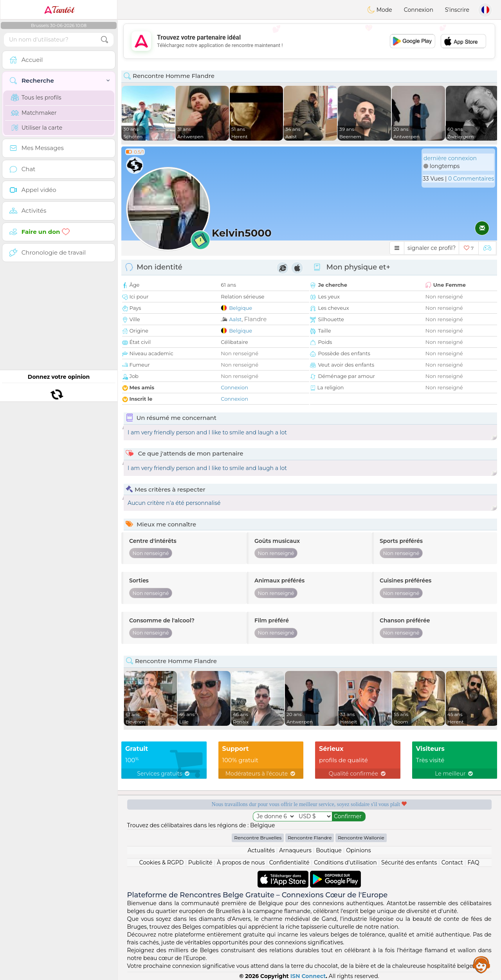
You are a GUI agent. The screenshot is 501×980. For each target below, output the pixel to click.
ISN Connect (308, 976)
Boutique (329, 850)
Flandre (256, 319)
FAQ (473, 862)
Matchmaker (34, 113)
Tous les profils (36, 98)
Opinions (358, 850)
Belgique (241, 308)
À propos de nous (241, 862)
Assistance (481, 964)
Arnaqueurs (295, 850)
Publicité (200, 862)
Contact (452, 862)
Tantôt (59, 10)
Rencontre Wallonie (361, 838)
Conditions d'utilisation (345, 862)
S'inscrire (457, 10)
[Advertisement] (309, 41)
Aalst (235, 319)
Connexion (419, 10)
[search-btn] (105, 40)
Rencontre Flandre (310, 838)
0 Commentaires (471, 179)
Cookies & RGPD (162, 862)
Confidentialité (289, 862)
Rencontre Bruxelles (258, 838)
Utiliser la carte (37, 128)
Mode (380, 10)
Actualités (261, 850)
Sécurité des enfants (409, 862)
